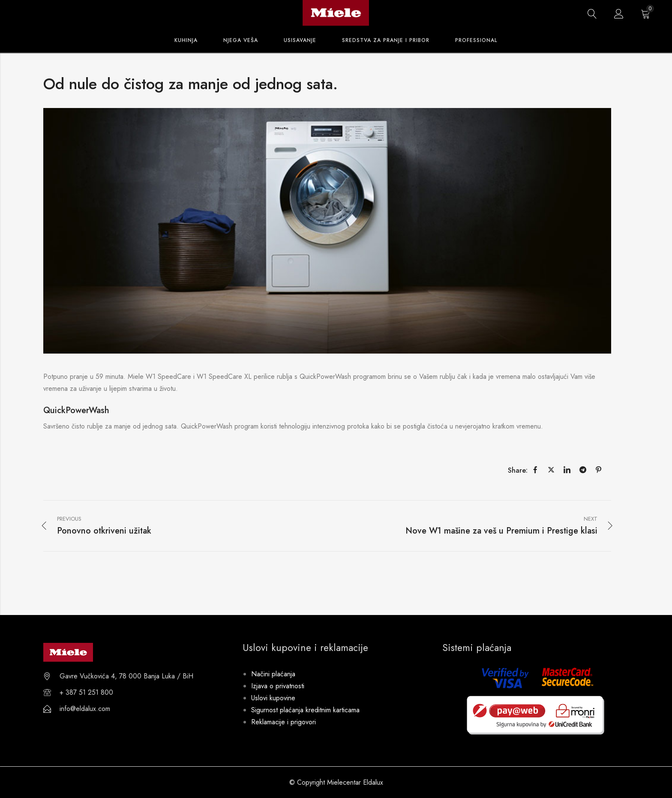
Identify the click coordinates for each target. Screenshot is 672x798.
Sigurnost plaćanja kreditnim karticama (305, 710)
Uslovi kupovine (273, 698)
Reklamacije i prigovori (283, 722)
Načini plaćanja (273, 674)
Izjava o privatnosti (278, 686)
